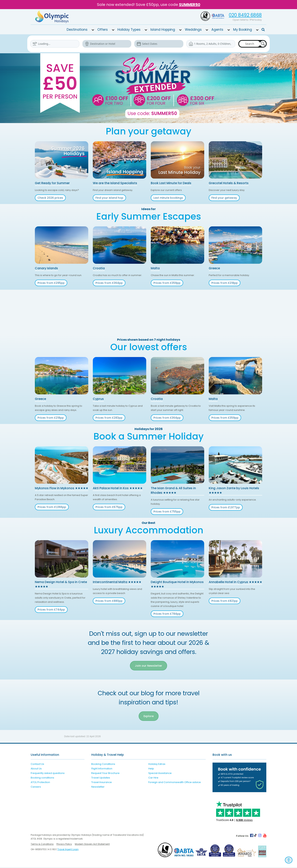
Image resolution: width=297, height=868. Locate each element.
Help (151, 769)
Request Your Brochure (105, 774)
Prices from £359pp (167, 283)
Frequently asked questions (48, 774)
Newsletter (98, 787)
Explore (148, 717)
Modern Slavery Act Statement (92, 845)
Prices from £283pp (109, 418)
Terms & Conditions (42, 845)
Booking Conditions (103, 765)
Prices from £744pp (51, 610)
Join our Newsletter (148, 666)
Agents (217, 30)
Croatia (99, 268)
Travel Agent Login (68, 850)
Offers (103, 30)
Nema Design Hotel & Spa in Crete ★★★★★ (61, 584)
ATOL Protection (40, 783)
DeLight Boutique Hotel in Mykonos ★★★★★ (177, 584)
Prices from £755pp (167, 512)
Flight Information (102, 769)
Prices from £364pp (109, 283)
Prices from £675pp (109, 507)
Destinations (77, 30)
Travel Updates (101, 778)
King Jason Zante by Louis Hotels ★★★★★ (234, 490)
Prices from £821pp (225, 601)
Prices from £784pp (167, 614)
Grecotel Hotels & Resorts (229, 183)
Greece (214, 268)
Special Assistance (160, 774)
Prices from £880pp (109, 601)
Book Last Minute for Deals (171, 183)
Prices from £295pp (51, 283)
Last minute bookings (168, 198)
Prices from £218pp (225, 283)
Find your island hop (109, 198)
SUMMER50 (190, 5)
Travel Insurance (102, 783)
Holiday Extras (157, 765)
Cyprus (98, 399)
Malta (155, 268)
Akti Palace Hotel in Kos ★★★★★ (118, 488)
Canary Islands (46, 268)
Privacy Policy (64, 845)
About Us (36, 769)
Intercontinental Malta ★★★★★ (117, 582)
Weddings (193, 30)
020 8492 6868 (245, 15)
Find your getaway (224, 198)
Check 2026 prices (50, 198)
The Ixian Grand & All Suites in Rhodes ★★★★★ (173, 490)
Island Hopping (163, 30)
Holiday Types (129, 30)
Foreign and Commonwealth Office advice (175, 783)
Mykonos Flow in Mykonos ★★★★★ (62, 488)
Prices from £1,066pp (52, 507)
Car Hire (153, 778)
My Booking (243, 30)
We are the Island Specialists (115, 183)
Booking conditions (42, 778)
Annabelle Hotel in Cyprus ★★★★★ (235, 582)
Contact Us (37, 765)
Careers (36, 787)
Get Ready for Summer (52, 183)
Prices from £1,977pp (226, 507)
